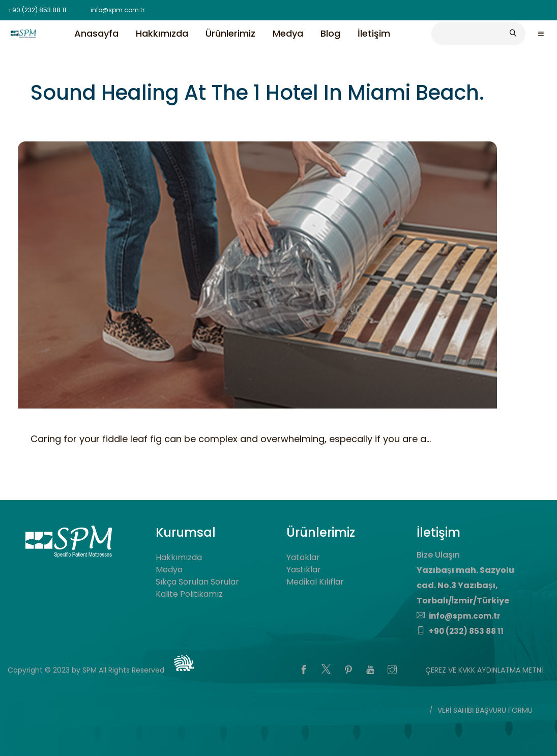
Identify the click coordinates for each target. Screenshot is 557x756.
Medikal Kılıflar (315, 582)
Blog (330, 33)
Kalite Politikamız (189, 594)
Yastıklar (304, 570)
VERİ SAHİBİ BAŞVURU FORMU (485, 710)
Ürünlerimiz (230, 33)
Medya (288, 33)
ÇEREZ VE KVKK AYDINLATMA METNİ (484, 670)
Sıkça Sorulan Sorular (197, 582)
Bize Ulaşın (438, 555)
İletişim (374, 33)
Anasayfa (96, 33)
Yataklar (303, 557)
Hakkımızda (162, 33)
